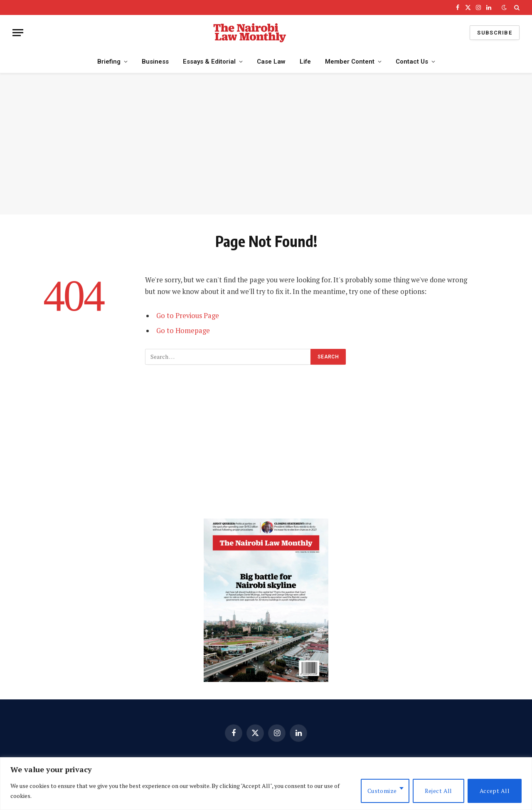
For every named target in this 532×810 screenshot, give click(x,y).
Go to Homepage (183, 331)
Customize (382, 791)
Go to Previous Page (188, 316)
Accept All (495, 791)
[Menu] (18, 33)
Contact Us (412, 62)
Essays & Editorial (209, 62)
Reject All (438, 791)
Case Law (271, 62)
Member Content (350, 62)
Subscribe (495, 33)
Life (305, 62)
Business (155, 62)
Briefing (109, 62)
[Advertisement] (266, 144)
